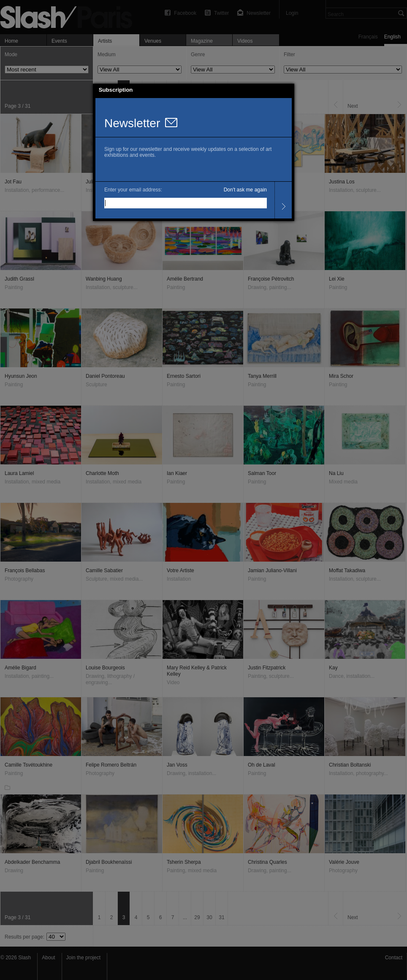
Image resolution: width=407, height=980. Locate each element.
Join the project (83, 958)
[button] (288, 90)
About (48, 958)
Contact (394, 958)
